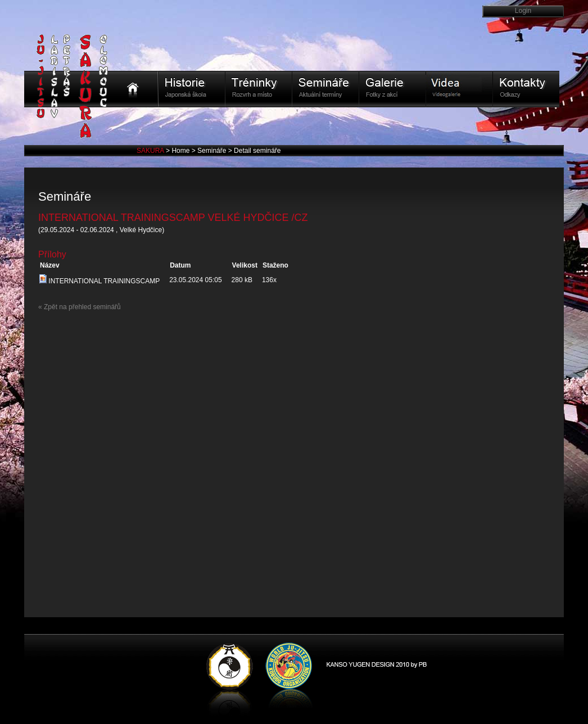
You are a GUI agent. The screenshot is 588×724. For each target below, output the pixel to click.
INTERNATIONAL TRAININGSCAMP (99, 281)
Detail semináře (257, 151)
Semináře (213, 151)
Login (523, 11)
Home (181, 151)
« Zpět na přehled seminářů (80, 307)
